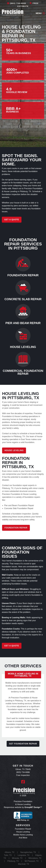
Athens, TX (10, 852)
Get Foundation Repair (23, 744)
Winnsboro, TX (35, 858)
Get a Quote (12, 220)
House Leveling (14, 450)
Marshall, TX (24, 864)
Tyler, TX (8, 855)
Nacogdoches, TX (28, 852)
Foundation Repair (16, 528)
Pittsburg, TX (13, 861)
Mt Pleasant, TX (32, 861)
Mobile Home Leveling (23, 835)
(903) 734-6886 (17, 3)
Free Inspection (23, 775)
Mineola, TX (17, 858)
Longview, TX (24, 855)
